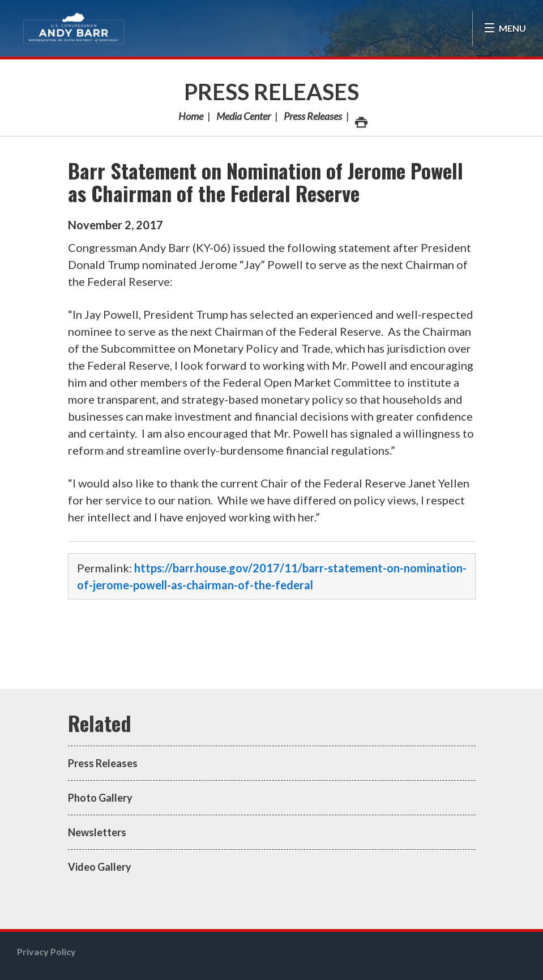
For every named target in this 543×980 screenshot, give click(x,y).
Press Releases (271, 92)
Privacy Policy (46, 951)
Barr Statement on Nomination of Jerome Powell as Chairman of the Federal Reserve (266, 181)
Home (191, 116)
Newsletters (97, 832)
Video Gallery (100, 867)
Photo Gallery (100, 798)
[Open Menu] (505, 28)
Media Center (243, 116)
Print (361, 119)
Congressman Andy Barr (74, 28)
